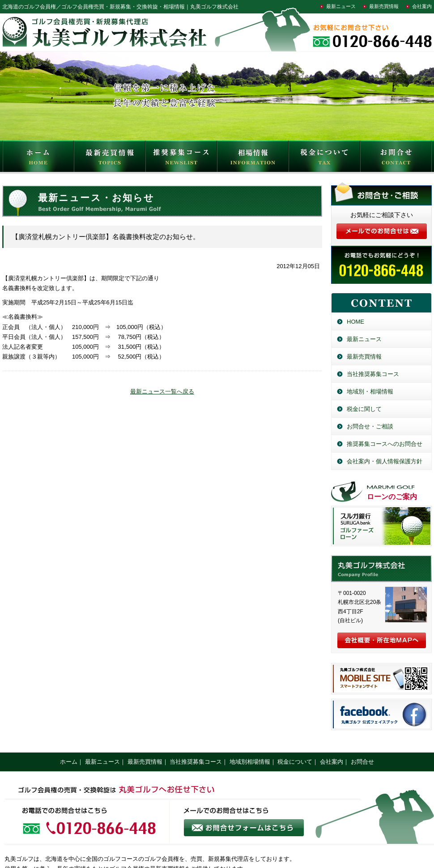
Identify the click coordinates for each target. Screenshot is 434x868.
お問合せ (396, 158)
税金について (324, 158)
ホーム (69, 762)
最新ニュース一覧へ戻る (162, 391)
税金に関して (364, 409)
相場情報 (253, 158)
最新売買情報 (384, 6)
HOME (38, 158)
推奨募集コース (181, 158)
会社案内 (422, 6)
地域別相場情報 (250, 762)
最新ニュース (341, 6)
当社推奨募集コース (373, 374)
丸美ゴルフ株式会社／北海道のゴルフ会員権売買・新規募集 (381, 569)
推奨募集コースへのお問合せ (385, 444)
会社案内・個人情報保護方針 (385, 461)
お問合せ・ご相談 (370, 426)
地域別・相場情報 (370, 391)
